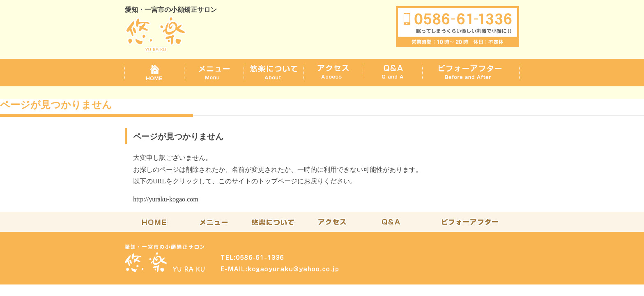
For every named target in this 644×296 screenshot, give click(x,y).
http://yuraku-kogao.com (166, 199)
